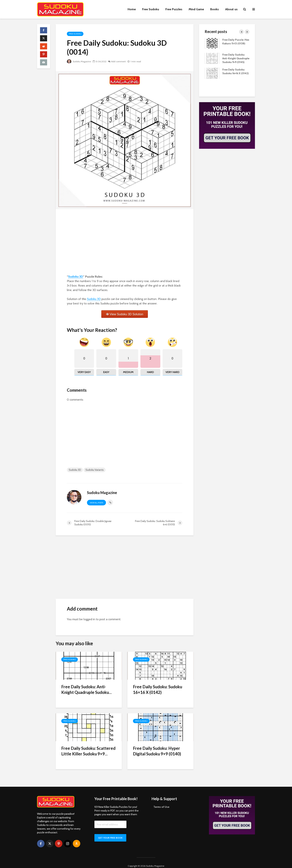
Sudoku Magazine (79, 61)
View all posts (96, 503)
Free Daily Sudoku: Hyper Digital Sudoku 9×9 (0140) (157, 751)
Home (132, 9)
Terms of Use (161, 801)
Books (215, 9)
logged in (89, 619)
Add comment (118, 61)
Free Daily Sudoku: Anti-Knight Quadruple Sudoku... (87, 689)
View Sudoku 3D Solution (126, 314)
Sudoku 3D (76, 277)
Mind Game (196, 9)
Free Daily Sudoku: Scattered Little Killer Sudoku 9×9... (88, 751)
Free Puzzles (174, 9)
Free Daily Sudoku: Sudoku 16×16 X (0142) (158, 689)
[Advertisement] (125, 243)
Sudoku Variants (95, 470)
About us (231, 9)
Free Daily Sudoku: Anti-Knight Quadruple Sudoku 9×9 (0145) (236, 58)
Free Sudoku (151, 9)
